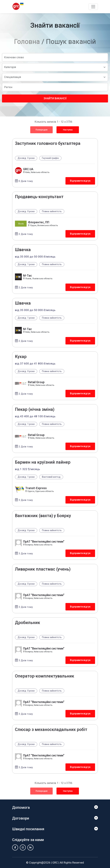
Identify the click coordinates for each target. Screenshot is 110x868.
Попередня (41, 130)
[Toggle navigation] (93, 7)
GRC (55, 863)
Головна (27, 42)
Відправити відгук (80, 181)
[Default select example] (55, 67)
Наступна (68, 130)
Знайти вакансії (55, 98)
